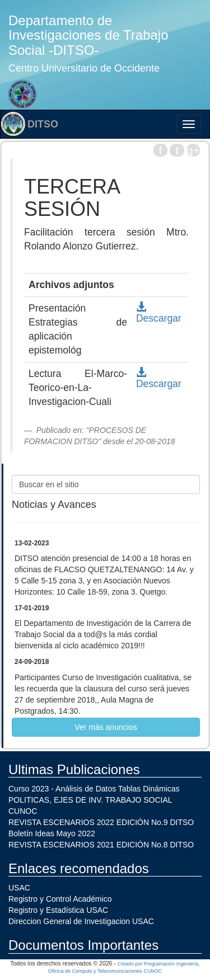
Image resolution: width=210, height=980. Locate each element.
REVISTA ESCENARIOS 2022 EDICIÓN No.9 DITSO (101, 822)
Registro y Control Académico (60, 899)
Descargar (159, 313)
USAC (19, 888)
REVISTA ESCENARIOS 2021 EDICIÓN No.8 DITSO (101, 845)
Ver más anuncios (106, 727)
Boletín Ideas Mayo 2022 (52, 833)
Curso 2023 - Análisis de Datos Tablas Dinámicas (94, 789)
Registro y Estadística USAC (58, 910)
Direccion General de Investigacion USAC (81, 921)
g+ (193, 150)
